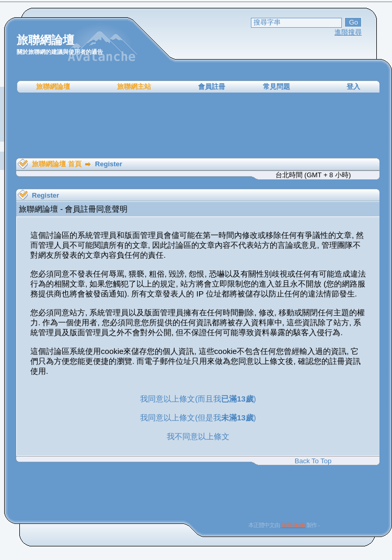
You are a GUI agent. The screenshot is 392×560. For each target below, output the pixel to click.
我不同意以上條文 (198, 436)
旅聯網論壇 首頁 (57, 164)
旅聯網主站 (134, 87)
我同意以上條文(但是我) (198, 418)
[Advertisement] (198, 125)
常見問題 (276, 87)
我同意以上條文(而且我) (198, 399)
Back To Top (313, 461)
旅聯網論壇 (53, 87)
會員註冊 (212, 87)
